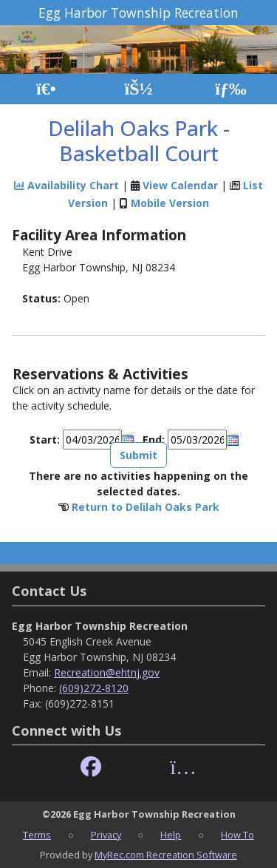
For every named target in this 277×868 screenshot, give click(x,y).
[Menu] (231, 89)
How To (237, 835)
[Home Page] (46, 89)
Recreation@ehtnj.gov (107, 672)
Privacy (106, 835)
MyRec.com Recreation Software (166, 855)
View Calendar (180, 185)
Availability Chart (66, 185)
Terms (37, 835)
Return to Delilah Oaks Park (146, 507)
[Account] (138, 89)
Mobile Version (170, 203)
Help (171, 835)
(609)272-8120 (94, 688)
